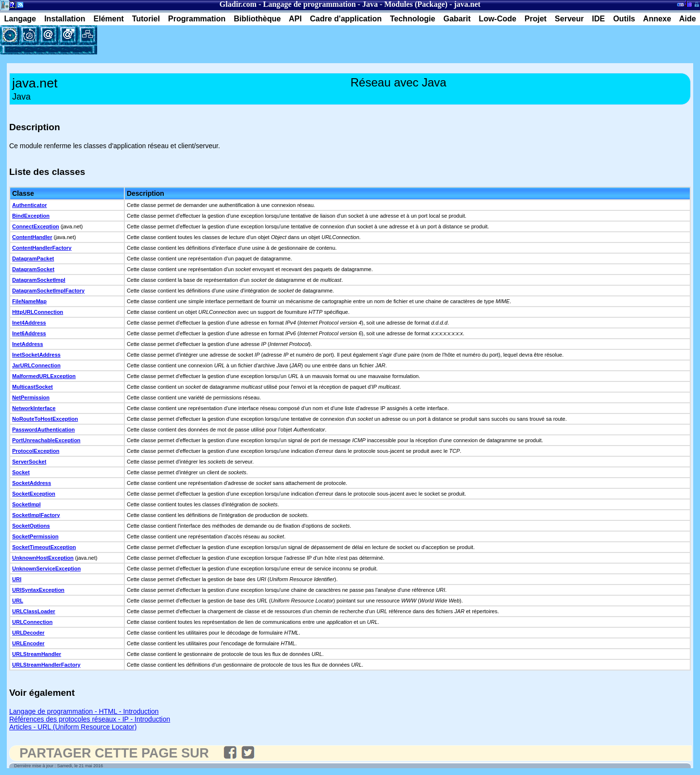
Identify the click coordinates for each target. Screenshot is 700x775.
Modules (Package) (416, 4)
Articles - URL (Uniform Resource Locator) (73, 727)
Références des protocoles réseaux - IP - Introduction (90, 719)
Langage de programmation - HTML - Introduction (84, 711)
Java (370, 4)
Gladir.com (238, 4)
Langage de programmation (309, 4)
